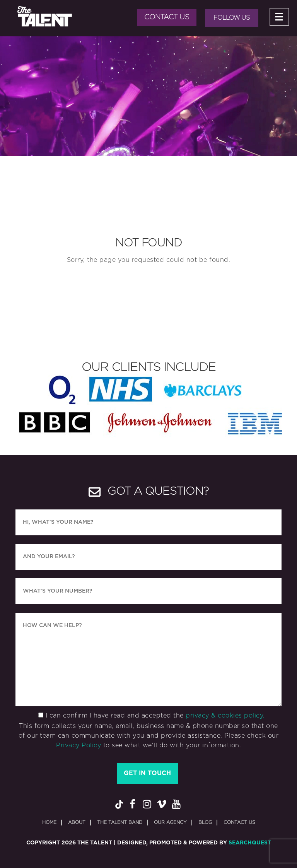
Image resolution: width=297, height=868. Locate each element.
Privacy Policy (79, 745)
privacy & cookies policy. (225, 716)
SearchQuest (250, 843)
